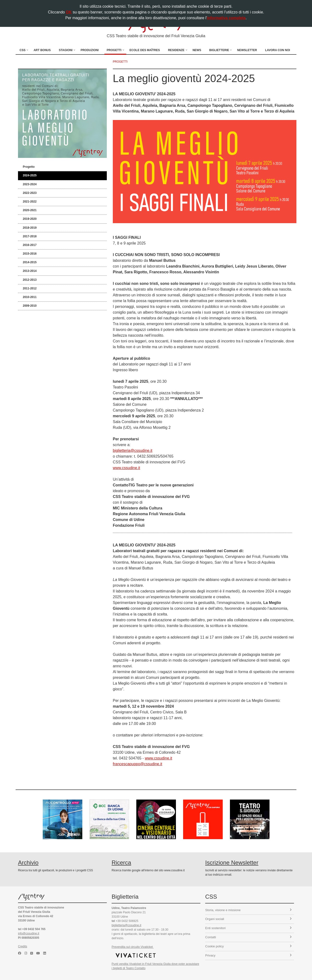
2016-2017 (30, 245)
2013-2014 (30, 271)
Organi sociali (248, 919)
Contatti (248, 937)
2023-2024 (30, 184)
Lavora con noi (277, 50)
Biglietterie (219, 50)
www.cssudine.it (126, 468)
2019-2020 (30, 219)
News (197, 50)
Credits (23, 946)
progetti (120, 62)
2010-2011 (30, 297)
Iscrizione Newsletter (232, 863)
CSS (23, 50)
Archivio (28, 863)
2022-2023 (30, 193)
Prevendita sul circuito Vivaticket (133, 947)
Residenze (176, 50)
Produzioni (90, 50)
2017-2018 (30, 236)
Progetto (29, 167)
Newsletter (247, 50)
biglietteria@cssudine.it (133, 451)
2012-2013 (30, 280)
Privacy (248, 955)
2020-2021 (30, 210)
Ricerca (121, 863)
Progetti (114, 50)
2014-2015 (30, 262)
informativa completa (226, 18)
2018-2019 (30, 228)
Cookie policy (248, 946)
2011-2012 (30, 288)
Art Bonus (42, 50)
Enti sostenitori (248, 928)
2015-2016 (30, 254)
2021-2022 (30, 202)
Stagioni (66, 50)
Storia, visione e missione (248, 910)
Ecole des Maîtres (145, 50)
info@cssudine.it (29, 933)
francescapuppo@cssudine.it (138, 764)
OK (69, 12)
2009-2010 (30, 306)
